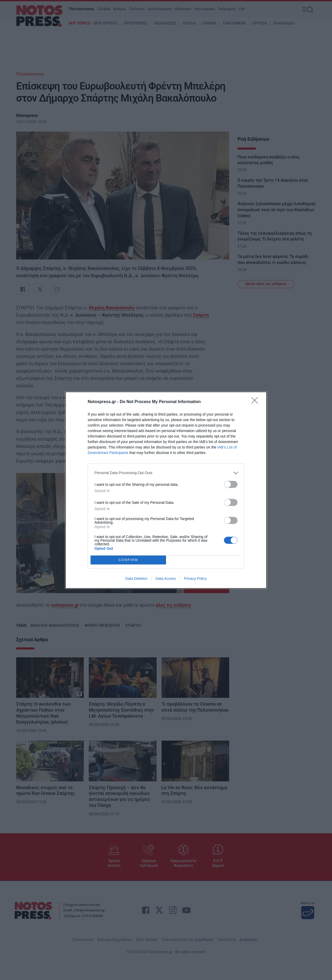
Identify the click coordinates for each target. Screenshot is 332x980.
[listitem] (166, 473)
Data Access (166, 578)
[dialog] (166, 490)
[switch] (231, 484)
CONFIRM (128, 560)
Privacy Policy (195, 578)
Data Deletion (136, 578)
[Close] (256, 402)
